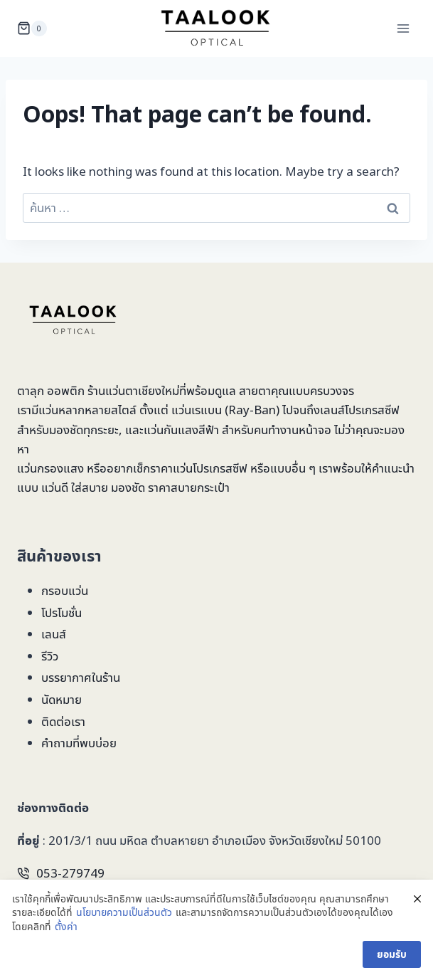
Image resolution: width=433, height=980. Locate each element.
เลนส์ (54, 634)
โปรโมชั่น (62, 612)
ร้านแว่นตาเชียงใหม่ (133, 390)
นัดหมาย (62, 699)
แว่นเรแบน (197, 410)
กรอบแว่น (65, 590)
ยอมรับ (392, 954)
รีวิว (50, 656)
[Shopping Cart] (32, 28)
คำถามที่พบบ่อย (79, 743)
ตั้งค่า (66, 926)
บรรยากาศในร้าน (81, 677)
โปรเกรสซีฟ (372, 410)
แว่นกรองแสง (50, 468)
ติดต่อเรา (63, 721)
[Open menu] (403, 28)
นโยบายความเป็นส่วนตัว (124, 913)
